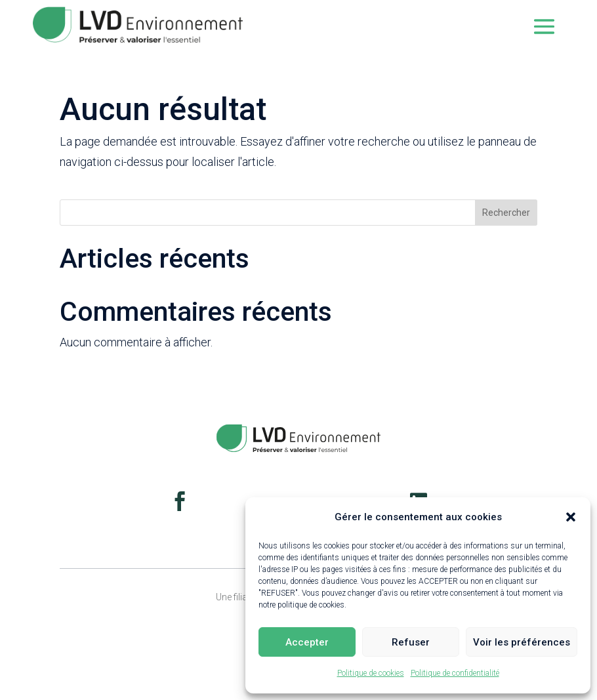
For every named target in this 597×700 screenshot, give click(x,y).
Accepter (307, 642)
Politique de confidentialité (455, 673)
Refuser (411, 642)
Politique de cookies (371, 673)
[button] (571, 517)
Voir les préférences (522, 642)
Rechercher (506, 213)
